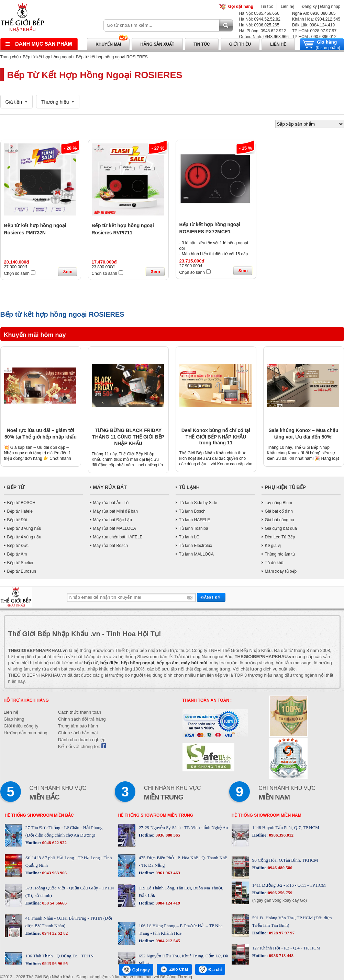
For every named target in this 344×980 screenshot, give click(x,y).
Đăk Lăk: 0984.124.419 (313, 25)
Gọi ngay (136, 970)
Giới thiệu (240, 44)
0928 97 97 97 (281, 933)
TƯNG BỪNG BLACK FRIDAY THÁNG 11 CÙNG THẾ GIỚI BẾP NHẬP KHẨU (128, 437)
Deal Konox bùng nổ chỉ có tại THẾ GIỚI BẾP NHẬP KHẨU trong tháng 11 (216, 436)
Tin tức (267, 7)
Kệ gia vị (273, 546)
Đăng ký (309, 7)
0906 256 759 (280, 893)
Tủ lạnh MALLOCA (196, 554)
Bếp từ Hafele (20, 511)
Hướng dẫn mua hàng (26, 733)
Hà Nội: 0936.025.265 (259, 25)
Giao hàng (14, 719)
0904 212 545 (167, 941)
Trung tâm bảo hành (78, 726)
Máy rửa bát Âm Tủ (111, 503)
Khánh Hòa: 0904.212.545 (316, 19)
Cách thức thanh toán (80, 712)
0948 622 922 (54, 843)
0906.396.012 (281, 835)
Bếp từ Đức (18, 546)
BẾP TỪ (16, 487)
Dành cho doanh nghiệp (82, 740)
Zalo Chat (174, 969)
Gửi (211, 597)
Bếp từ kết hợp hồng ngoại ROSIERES (112, 57)
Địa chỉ (210, 969)
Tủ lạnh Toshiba (194, 528)
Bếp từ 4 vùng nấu (24, 537)
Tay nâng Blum (279, 503)
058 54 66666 (54, 903)
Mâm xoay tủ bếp (281, 571)
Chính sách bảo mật (78, 733)
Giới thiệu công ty (21, 726)
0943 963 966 (54, 873)
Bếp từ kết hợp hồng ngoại (47, 57)
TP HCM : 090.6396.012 (314, 37)
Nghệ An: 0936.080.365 (314, 13)
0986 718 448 (281, 955)
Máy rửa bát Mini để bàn (115, 511)
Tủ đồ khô (274, 563)
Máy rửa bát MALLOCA (115, 528)
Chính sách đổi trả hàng (82, 719)
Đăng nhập (330, 7)
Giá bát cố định (279, 511)
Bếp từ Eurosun (22, 571)
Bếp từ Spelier (20, 563)
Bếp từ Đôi (17, 520)
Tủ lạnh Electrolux (196, 546)
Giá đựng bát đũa (281, 528)
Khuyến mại (108, 44)
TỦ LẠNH (189, 487)
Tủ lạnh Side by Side (198, 503)
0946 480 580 (280, 868)
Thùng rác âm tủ (280, 554)
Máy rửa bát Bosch (110, 546)
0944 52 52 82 (54, 933)
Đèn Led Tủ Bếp (280, 537)
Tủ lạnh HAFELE (195, 520)
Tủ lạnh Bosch (192, 511)
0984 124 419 (167, 903)
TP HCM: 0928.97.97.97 (314, 31)
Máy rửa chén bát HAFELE (118, 537)
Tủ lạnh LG (189, 537)
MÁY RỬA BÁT (110, 487)
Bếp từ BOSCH (21, 503)
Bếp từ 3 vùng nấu (24, 528)
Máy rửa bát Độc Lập (113, 520)
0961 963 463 (167, 873)
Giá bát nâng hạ (280, 520)
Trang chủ (10, 57)
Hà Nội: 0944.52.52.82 (260, 19)
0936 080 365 (167, 835)
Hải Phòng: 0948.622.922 (263, 31)
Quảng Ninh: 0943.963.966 (264, 37)
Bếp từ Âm (17, 554)
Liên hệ (288, 7)
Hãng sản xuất (157, 44)
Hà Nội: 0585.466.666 (259, 13)
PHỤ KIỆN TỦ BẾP (285, 487)
